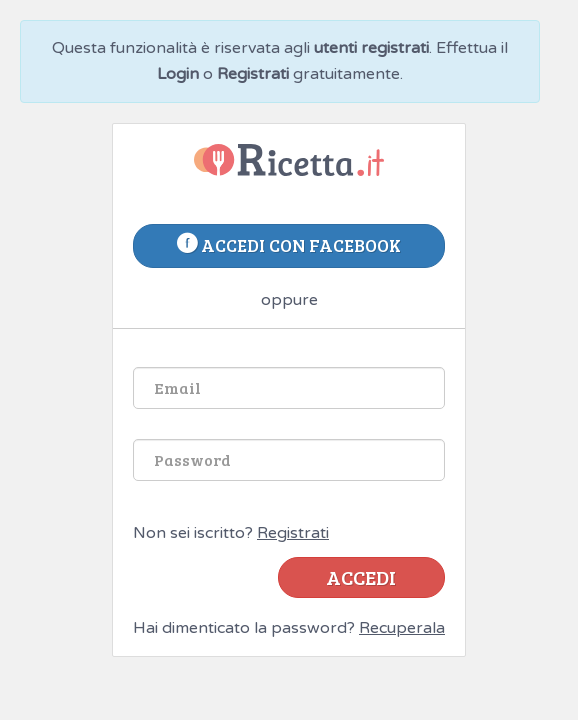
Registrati (293, 533)
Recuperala (402, 628)
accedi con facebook (289, 245)
